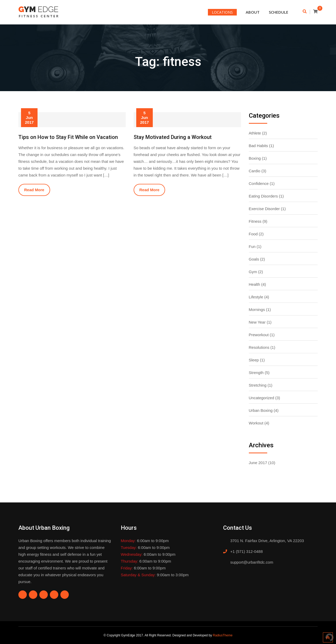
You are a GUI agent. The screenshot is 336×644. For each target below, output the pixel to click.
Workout (256, 423)
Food (253, 234)
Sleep (254, 360)
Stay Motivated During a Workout (173, 137)
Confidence (259, 183)
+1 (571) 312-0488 (246, 551)
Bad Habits (258, 146)
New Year (257, 322)
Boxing (255, 158)
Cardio (255, 171)
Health (254, 284)
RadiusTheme (223, 635)
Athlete (255, 133)
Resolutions (259, 347)
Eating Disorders (263, 196)
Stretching (258, 385)
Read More (34, 190)
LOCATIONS (222, 12)
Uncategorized (262, 398)
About (253, 12)
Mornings (257, 310)
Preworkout (259, 335)
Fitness (255, 221)
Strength (256, 373)
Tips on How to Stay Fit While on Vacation (68, 137)
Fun (252, 246)
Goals (254, 259)
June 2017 (258, 463)
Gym (253, 272)
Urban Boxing (261, 410)
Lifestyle (256, 297)
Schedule (279, 12)
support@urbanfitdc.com (252, 562)
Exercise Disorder (264, 209)
